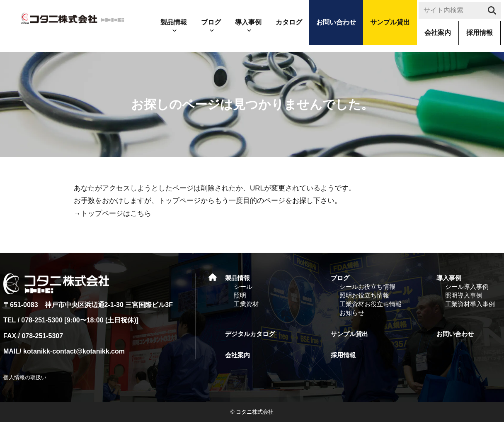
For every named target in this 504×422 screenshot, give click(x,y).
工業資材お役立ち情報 (371, 304)
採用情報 (480, 33)
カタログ (289, 22)
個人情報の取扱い (25, 377)
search (493, 13)
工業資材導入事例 (470, 304)
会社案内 (438, 33)
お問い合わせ (336, 22)
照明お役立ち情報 (364, 295)
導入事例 (248, 22)
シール (243, 287)
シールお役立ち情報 (367, 287)
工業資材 (246, 304)
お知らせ (352, 313)
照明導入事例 (464, 295)
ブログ (211, 22)
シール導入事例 (467, 287)
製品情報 (174, 22)
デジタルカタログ (250, 334)
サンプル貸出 (390, 22)
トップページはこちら (116, 213)
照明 (240, 295)
